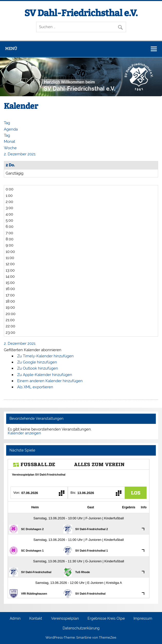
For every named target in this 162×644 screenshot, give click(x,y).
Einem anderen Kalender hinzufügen (50, 381)
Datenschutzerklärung (81, 628)
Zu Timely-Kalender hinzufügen (45, 356)
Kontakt (36, 619)
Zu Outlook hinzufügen (38, 368)
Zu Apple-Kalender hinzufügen (45, 375)
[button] (33, 350)
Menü (11, 49)
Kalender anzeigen (24, 433)
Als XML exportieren (35, 387)
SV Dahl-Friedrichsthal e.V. (81, 13)
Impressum (143, 619)
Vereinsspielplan (65, 619)
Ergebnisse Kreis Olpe (106, 619)
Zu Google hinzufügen (37, 362)
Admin (15, 619)
